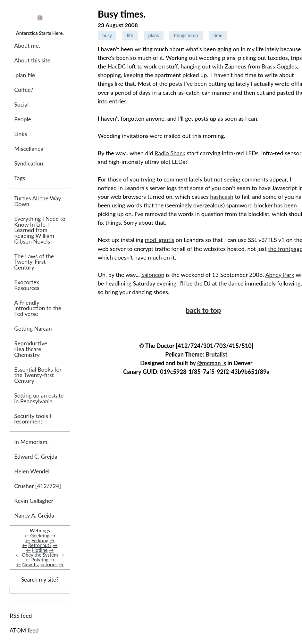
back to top (204, 310)
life (130, 35)
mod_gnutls (160, 240)
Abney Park (280, 275)
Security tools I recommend (33, 419)
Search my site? (40, 580)
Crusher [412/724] (38, 486)
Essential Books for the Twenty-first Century (38, 375)
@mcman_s (212, 363)
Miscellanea (29, 149)
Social (21, 105)
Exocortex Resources (27, 285)
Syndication (29, 163)
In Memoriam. (31, 442)
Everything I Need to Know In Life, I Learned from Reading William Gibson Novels (40, 230)
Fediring (40, 540)
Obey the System (40, 555)
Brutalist (216, 354)
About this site (32, 60)
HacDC (117, 66)
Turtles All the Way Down (38, 201)
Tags (20, 178)
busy (107, 35)
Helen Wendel (32, 471)
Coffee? (24, 90)
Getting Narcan (33, 329)
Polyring (40, 559)
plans (153, 35)
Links (21, 134)
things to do (186, 35)
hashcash (222, 197)
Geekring (40, 535)
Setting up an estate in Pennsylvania (39, 398)
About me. (27, 46)
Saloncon (153, 275)
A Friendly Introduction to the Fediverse (38, 308)
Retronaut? (40, 545)
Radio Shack (170, 153)
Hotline (40, 550)
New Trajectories (40, 564)
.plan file (25, 75)
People (23, 119)
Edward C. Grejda (36, 457)
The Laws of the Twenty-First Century (34, 262)
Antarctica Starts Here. (40, 33)
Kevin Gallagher (34, 501)
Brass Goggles (279, 66)
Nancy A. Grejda (34, 515)
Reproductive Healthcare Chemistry (31, 349)
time (218, 35)
